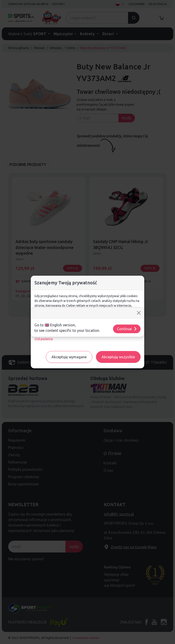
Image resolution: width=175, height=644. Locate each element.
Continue (127, 329)
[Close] (139, 313)
